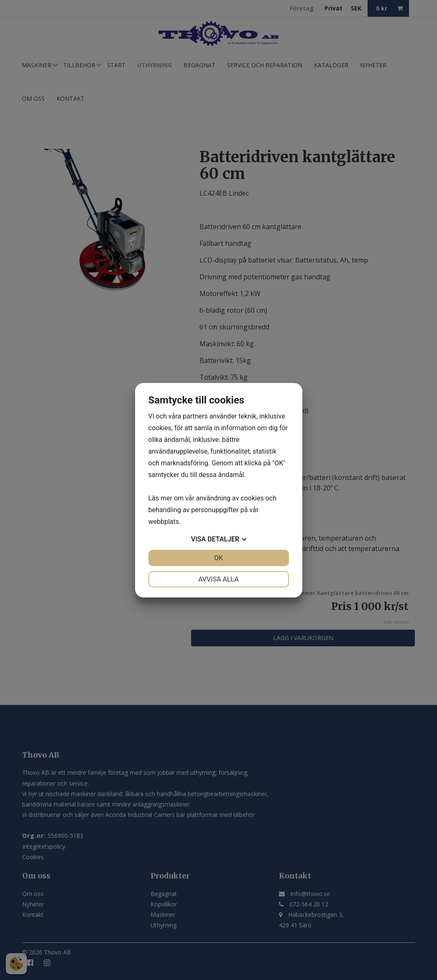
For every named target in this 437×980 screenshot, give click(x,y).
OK (218, 558)
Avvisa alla (218, 579)
